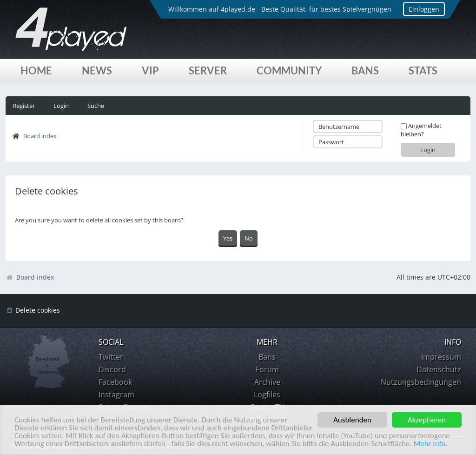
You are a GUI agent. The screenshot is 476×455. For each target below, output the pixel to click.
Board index (40, 136)
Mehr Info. (431, 444)
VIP (150, 70)
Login (61, 106)
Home (36, 70)
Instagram (116, 395)
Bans (365, 70)
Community (289, 70)
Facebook (115, 382)
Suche (96, 106)
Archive (267, 382)
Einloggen (424, 9)
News (97, 70)
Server (208, 70)
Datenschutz (439, 369)
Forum (267, 369)
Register (24, 106)
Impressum (441, 357)
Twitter (111, 357)
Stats (423, 70)
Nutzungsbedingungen (421, 382)
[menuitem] (33, 311)
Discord (112, 369)
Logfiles (267, 395)
